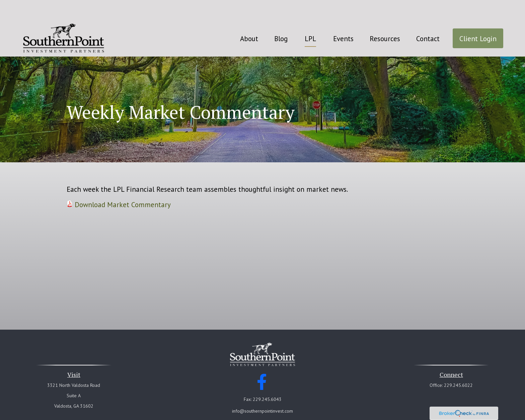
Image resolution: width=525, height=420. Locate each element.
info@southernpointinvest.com (262, 391)
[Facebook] (262, 362)
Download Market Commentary (123, 185)
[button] (249, 18)
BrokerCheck (326, 414)
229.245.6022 (458, 365)
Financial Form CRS (267, 402)
